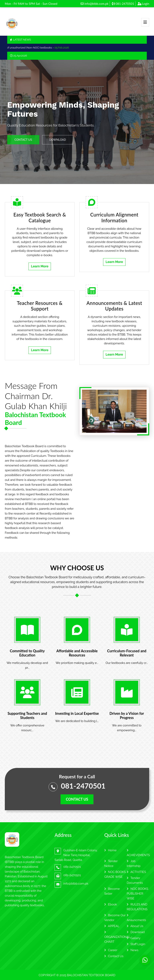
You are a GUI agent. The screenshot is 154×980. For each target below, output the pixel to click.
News (133, 950)
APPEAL (112, 926)
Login (143, 4)
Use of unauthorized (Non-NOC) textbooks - (37, 48)
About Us (135, 926)
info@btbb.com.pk (94, 4)
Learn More (40, 266)
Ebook (111, 904)
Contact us (77, 799)
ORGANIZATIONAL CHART (117, 937)
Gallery (134, 938)
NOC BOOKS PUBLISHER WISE (137, 894)
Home (110, 850)
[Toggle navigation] (145, 22)
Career (111, 950)
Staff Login (136, 944)
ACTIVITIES (136, 872)
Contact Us (114, 956)
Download (136, 932)
